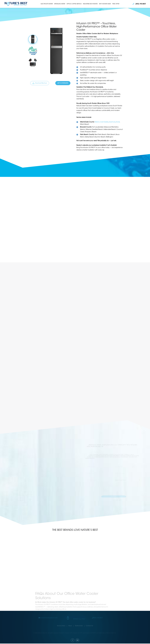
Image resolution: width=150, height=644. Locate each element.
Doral (118, 122)
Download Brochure (40, 83)
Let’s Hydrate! (63, 83)
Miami (97, 122)
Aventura (112, 122)
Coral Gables (104, 122)
